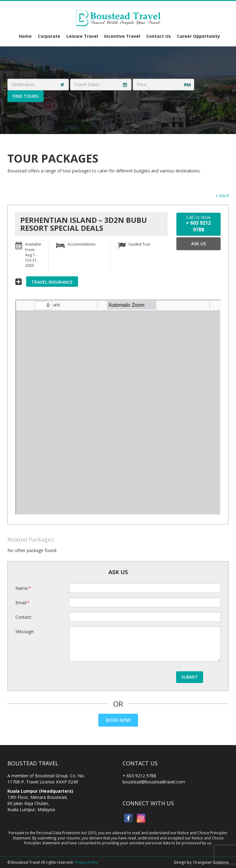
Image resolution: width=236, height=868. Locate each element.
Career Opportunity (199, 36)
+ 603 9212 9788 (139, 776)
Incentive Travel (122, 36)
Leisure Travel (82, 36)
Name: (22, 588)
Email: (21, 603)
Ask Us (199, 244)
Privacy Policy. (87, 862)
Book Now (118, 720)
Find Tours (26, 96)
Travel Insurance (52, 282)
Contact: (24, 617)
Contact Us (159, 36)
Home (25, 36)
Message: (25, 631)
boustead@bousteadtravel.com (154, 782)
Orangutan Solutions (211, 862)
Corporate (49, 36)
